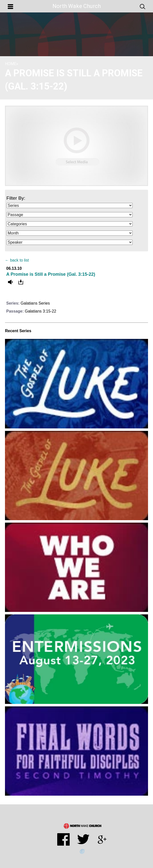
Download (22, 282)
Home (11, 64)
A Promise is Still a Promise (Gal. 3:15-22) (51, 274)
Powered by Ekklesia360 (82, 852)
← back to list (17, 260)
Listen (11, 282)
